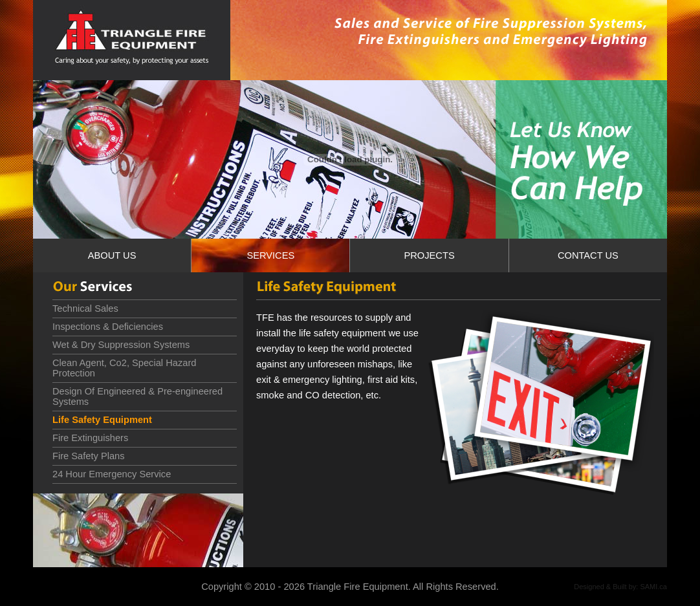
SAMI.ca (653, 587)
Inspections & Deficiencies (108, 327)
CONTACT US (588, 255)
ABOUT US (112, 255)
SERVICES (270, 255)
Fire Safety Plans (89, 456)
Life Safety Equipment (102, 420)
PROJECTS (429, 255)
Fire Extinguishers (90, 438)
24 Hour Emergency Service (112, 474)
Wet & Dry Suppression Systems (121, 345)
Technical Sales (85, 308)
